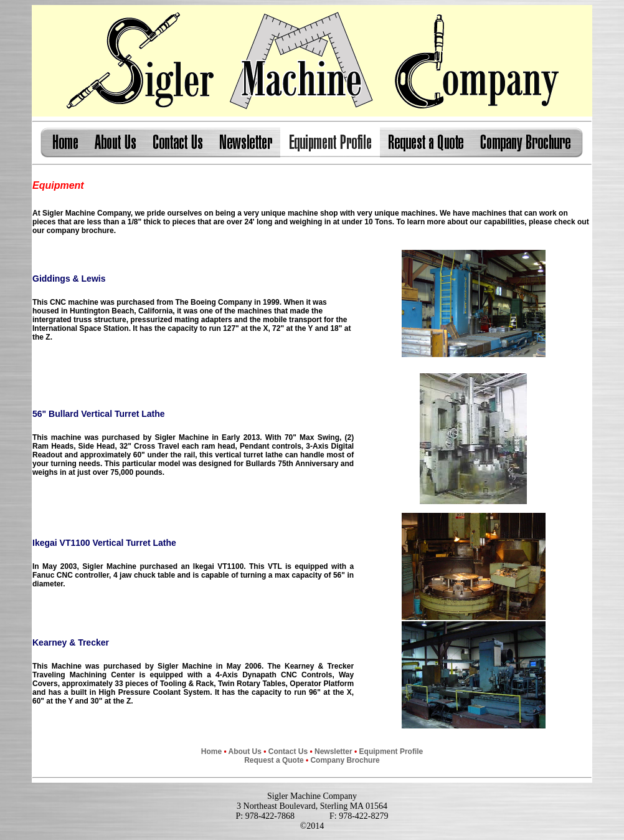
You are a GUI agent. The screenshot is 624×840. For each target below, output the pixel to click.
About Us (245, 752)
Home (211, 752)
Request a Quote (274, 760)
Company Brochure (345, 760)
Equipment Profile (390, 752)
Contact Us (288, 752)
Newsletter (333, 752)
